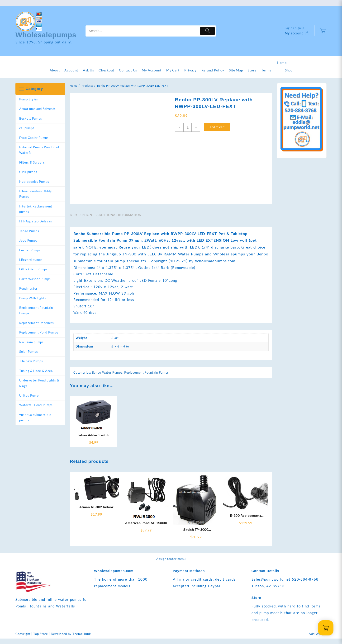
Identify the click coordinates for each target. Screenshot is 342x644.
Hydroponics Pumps (34, 182)
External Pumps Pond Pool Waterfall (39, 150)
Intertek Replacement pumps (36, 209)
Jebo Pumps (28, 240)
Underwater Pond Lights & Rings (39, 383)
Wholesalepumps (46, 35)
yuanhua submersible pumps (35, 417)
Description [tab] (81, 220)
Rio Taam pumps (31, 342)
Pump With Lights (33, 298)
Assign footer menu (171, 564)
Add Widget (318, 639)
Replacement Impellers (37, 323)
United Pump (29, 395)
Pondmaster (28, 288)
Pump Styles (29, 99)
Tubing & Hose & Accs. (36, 371)
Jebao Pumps (29, 231)
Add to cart (217, 127)
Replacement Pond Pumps (39, 332)
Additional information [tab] (119, 220)
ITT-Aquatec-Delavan (36, 221)
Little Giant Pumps (33, 269)
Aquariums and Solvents (37, 109)
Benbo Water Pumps (107, 378)
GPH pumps (28, 172)
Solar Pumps (29, 352)
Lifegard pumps (31, 260)
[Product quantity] (188, 127)
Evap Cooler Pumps (34, 138)
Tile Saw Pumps (31, 361)
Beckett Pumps (31, 118)
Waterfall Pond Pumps (36, 405)
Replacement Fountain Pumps (36, 310)
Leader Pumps (30, 250)
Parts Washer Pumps (35, 279)
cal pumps (27, 128)
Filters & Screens (32, 162)
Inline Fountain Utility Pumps (36, 194)
